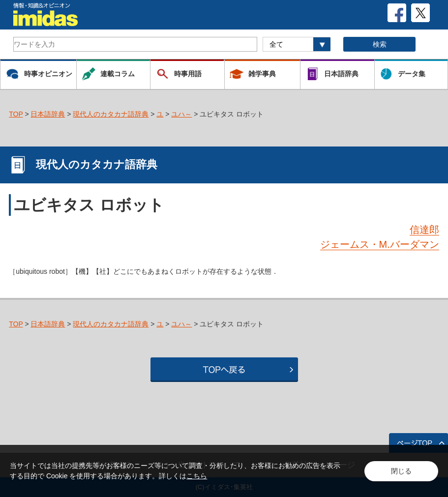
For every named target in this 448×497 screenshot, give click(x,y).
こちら (197, 476)
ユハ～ (181, 114)
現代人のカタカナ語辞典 (111, 114)
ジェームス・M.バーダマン (380, 244)
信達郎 (424, 230)
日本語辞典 (48, 114)
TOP (16, 114)
